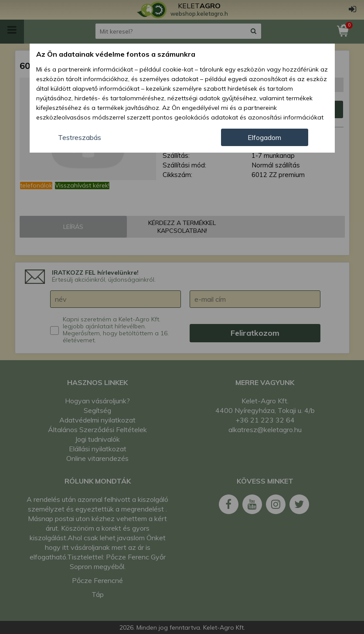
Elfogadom (264, 137)
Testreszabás (80, 137)
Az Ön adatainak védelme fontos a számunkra (116, 54)
